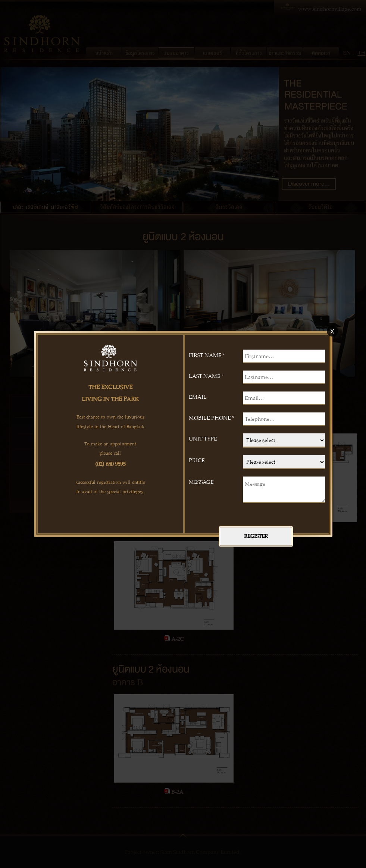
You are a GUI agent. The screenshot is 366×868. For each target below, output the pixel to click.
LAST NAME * (206, 376)
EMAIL (198, 397)
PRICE (197, 460)
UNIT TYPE (203, 438)
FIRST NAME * (207, 355)
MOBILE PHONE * (212, 417)
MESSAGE (201, 482)
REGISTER (256, 536)
